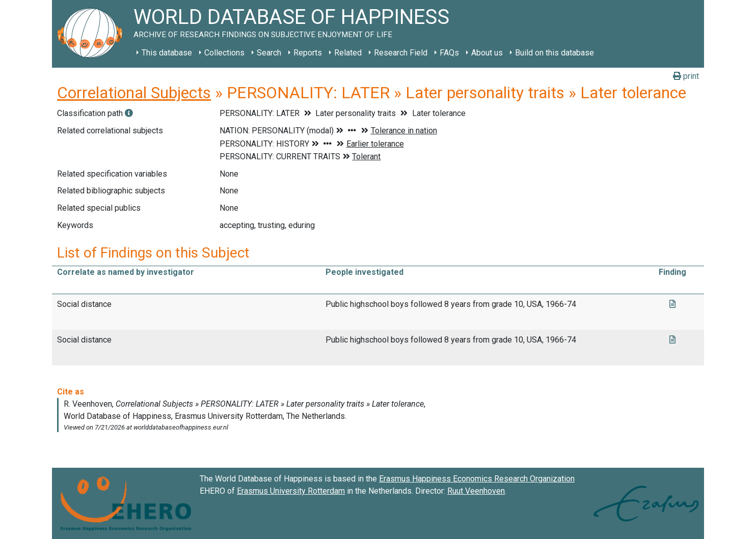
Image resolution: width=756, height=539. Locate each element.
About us (487, 53)
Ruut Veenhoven (476, 491)
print (686, 76)
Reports (308, 53)
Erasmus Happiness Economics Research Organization (477, 479)
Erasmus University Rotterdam (291, 491)
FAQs (449, 53)
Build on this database (555, 53)
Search (269, 53)
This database (167, 53)
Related (348, 53)
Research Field (401, 53)
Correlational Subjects (134, 93)
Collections (224, 53)
